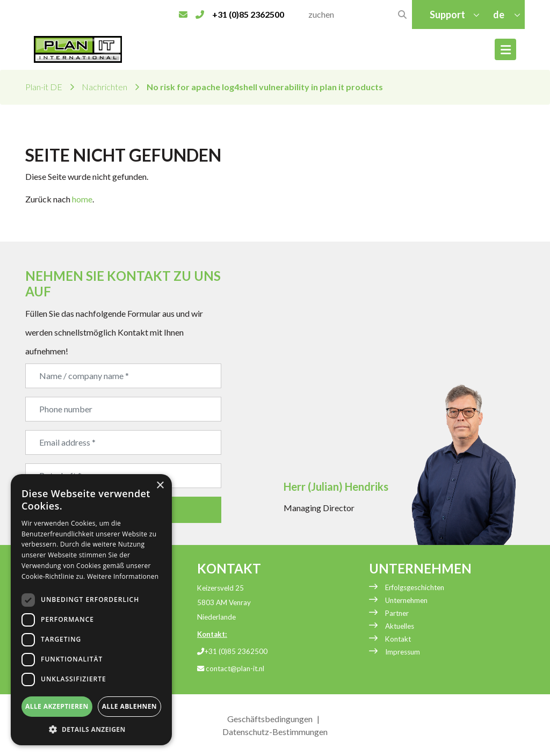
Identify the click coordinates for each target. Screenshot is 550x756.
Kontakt (398, 639)
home (82, 199)
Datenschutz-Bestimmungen (275, 732)
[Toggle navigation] (505, 49)
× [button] (160, 486)
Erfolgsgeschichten (415, 587)
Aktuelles (400, 626)
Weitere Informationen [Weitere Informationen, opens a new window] (123, 576)
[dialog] (91, 610)
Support (447, 14)
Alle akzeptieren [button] (57, 706)
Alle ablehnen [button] (129, 706)
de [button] (500, 14)
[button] (91, 729)
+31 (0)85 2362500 (232, 651)
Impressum (403, 652)
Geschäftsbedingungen (270, 719)
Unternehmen (406, 600)
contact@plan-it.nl (231, 668)
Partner (397, 613)
